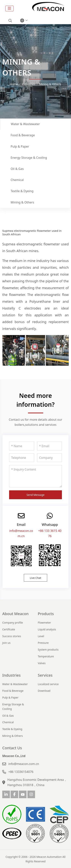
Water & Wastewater (25, 124)
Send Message (35, 495)
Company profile (13, 623)
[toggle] (9, 8)
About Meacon (15, 614)
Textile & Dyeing (22, 191)
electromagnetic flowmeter (38, 244)
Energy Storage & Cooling (29, 158)
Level (41, 636)
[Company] (50, 458)
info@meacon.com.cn (24, 764)
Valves (42, 663)
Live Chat (35, 578)
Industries (11, 675)
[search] (10, 21)
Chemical (17, 180)
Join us (6, 643)
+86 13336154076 (21, 772)
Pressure (43, 643)
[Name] (22, 446)
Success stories (12, 636)
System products (48, 650)
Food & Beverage (23, 135)
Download (44, 691)
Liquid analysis (47, 629)
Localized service (48, 684)
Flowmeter (44, 623)
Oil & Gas (17, 169)
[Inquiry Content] (35, 476)
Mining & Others (22, 202)
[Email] (50, 446)
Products (46, 614)
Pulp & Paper (20, 146)
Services (45, 675)
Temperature (46, 656)
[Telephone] (22, 458)
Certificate (9, 629)
